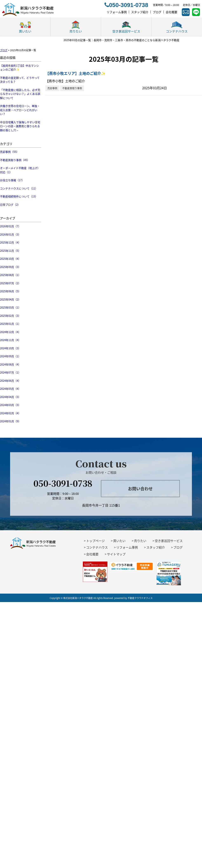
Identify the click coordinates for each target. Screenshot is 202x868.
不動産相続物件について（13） (19, 196)
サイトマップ (116, 554)
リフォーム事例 (127, 547)
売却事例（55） (9, 152)
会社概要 (92, 554)
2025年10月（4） (10, 259)
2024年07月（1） (10, 372)
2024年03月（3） (10, 405)
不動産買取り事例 (72, 88)
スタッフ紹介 (156, 547)
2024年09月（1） (10, 356)
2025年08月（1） (10, 275)
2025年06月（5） (10, 291)
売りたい (140, 541)
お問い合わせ (140, 489)
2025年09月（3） (10, 267)
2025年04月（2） (10, 299)
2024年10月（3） (10, 348)
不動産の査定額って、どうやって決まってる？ (20, 80)
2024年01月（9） (10, 421)
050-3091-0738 (63, 483)
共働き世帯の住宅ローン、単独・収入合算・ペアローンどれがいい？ (20, 110)
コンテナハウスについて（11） (19, 188)
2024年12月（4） (10, 332)
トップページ (95, 541)
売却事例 (52, 88)
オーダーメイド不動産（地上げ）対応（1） (20, 170)
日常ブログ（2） (10, 205)
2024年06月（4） (10, 381)
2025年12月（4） (10, 242)
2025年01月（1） (10, 324)
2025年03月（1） (10, 307)
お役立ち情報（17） (12, 180)
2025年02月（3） (10, 316)
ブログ (178, 547)
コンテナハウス (97, 547)
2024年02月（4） (10, 413)
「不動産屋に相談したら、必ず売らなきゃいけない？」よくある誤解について (20, 94)
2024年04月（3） (10, 397)
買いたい (119, 541)
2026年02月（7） (10, 226)
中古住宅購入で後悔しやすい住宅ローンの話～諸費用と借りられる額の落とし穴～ (20, 126)
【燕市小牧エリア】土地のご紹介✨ (75, 73)
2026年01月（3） (10, 234)
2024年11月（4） (10, 340)
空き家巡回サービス (169, 541)
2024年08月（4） (10, 364)
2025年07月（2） (10, 283)
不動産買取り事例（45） (15, 160)
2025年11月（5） (10, 251)
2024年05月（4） (10, 389)
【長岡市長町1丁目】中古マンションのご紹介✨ (19, 68)
